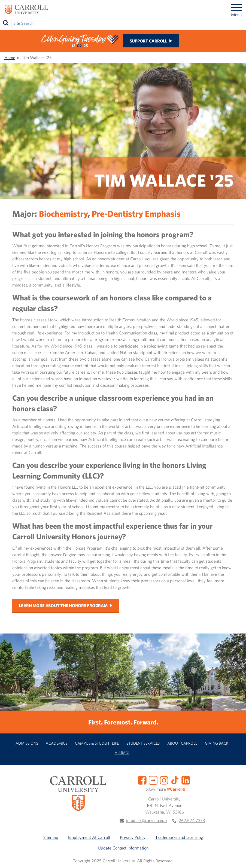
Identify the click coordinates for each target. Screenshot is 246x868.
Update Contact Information (123, 848)
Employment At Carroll (89, 837)
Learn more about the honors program (63, 605)
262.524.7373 (192, 820)
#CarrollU (176, 789)
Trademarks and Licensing (179, 837)
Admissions (27, 743)
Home (10, 57)
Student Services (143, 743)
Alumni (122, 752)
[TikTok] (175, 780)
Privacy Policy (133, 837)
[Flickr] (153, 780)
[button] (236, 858)
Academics (57, 743)
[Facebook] (142, 780)
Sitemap (51, 837)
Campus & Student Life (97, 743)
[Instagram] (164, 780)
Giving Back (217, 743)
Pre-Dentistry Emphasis (136, 213)
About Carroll (182, 743)
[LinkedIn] (186, 780)
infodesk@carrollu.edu (146, 820)
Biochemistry (63, 213)
